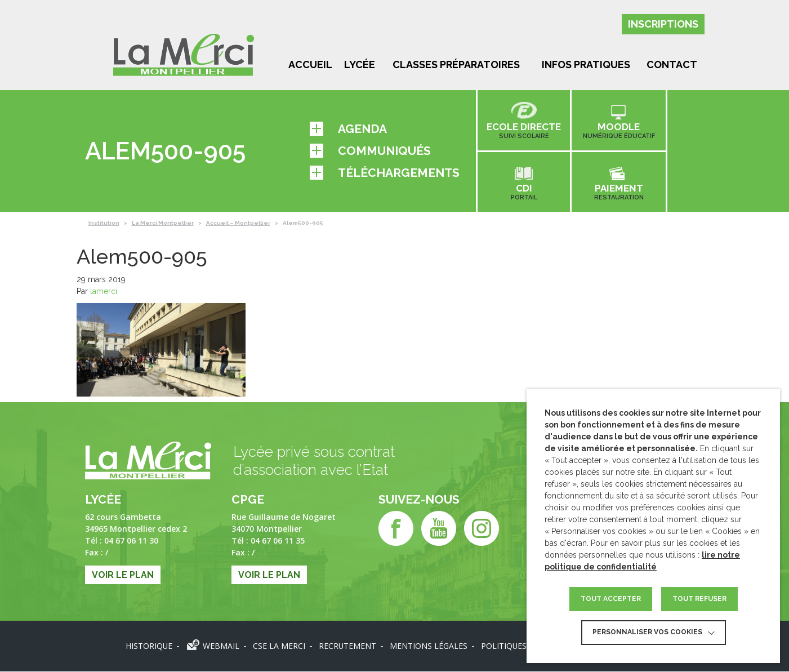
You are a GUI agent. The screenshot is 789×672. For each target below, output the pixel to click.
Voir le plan (123, 575)
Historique (149, 646)
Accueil (310, 64)
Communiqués (370, 151)
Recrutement (348, 646)
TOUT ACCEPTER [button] (611, 599)
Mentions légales (429, 646)
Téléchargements (385, 173)
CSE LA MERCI (279, 646)
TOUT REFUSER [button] (699, 599)
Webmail (221, 646)
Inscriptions (663, 24)
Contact (672, 64)
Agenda (348, 129)
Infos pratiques (586, 64)
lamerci (104, 292)
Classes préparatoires (456, 64)
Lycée (360, 64)
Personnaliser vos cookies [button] (647, 632)
